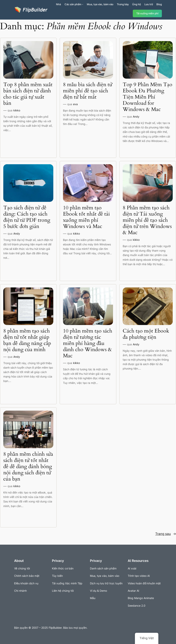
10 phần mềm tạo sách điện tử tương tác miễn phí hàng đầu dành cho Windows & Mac (88, 343)
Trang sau (166, 534)
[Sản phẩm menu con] (83, 4)
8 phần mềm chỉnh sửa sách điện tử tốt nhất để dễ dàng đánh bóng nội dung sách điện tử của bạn (28, 467)
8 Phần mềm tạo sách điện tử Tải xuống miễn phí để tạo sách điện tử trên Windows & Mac (147, 220)
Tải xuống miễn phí (147, 13)
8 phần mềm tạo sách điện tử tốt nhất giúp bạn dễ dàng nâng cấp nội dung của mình (27, 340)
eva (75, 104)
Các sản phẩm (73, 4)
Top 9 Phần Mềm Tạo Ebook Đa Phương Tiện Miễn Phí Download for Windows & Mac (148, 97)
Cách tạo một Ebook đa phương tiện (146, 334)
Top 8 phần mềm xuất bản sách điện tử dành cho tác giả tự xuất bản (28, 94)
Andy (136, 117)
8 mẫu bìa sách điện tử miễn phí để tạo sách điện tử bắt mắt (88, 91)
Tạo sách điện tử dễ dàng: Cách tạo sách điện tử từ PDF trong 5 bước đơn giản (27, 217)
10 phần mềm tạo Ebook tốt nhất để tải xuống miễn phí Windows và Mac (86, 217)
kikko (17, 110)
